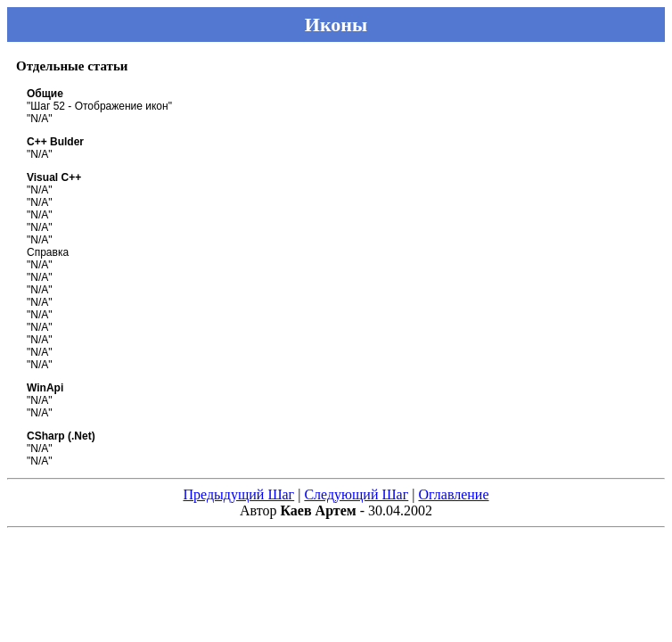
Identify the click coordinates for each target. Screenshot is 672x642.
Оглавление (453, 494)
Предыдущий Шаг (238, 494)
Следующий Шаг (356, 494)
